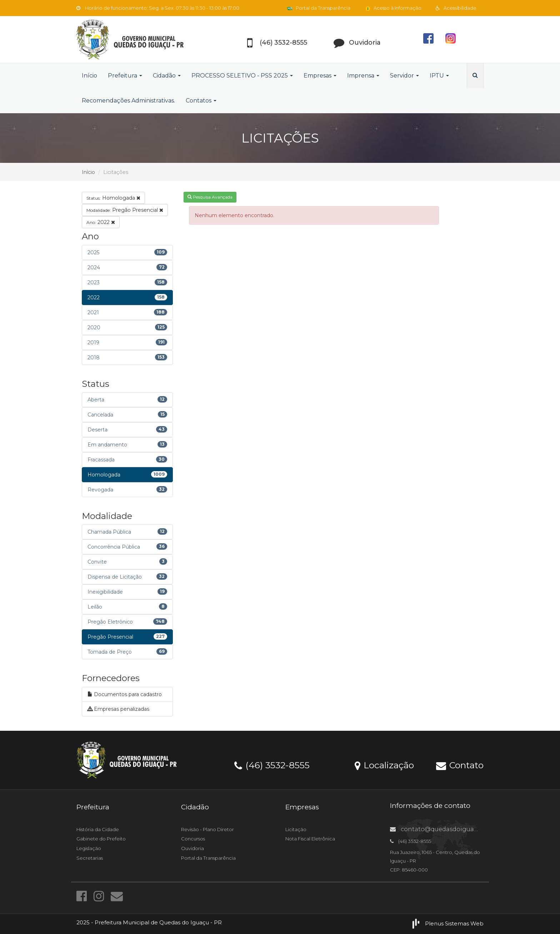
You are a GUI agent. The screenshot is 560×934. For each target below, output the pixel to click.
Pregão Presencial (125, 210)
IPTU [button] (439, 76)
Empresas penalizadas (118, 709)
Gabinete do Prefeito (101, 839)
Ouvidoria (192, 848)
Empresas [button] (320, 76)
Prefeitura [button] (125, 76)
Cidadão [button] (167, 76)
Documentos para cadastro (125, 694)
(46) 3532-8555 (272, 765)
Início (89, 76)
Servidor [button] (404, 76)
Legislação (89, 848)
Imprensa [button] (363, 76)
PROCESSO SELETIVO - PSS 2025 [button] (242, 76)
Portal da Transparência (319, 8)
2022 (101, 222)
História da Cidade (98, 829)
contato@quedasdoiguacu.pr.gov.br (449, 829)
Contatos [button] (201, 101)
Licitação (296, 829)
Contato (460, 765)
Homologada (113, 198)
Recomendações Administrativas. (128, 101)
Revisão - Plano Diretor (207, 829)
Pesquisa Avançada (210, 197)
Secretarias (90, 858)
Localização (384, 765)
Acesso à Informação (393, 8)
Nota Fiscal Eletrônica (310, 839)
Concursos (193, 839)
